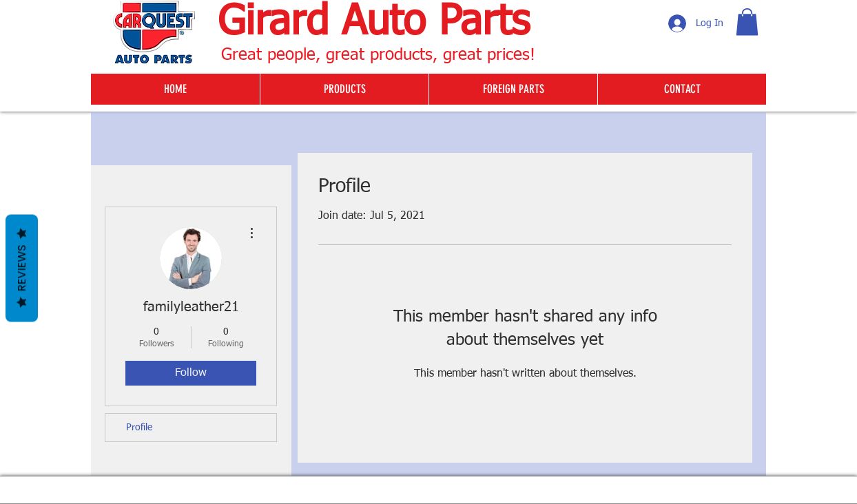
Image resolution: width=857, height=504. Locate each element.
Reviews (22, 269)
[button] (747, 22)
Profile (139, 428)
